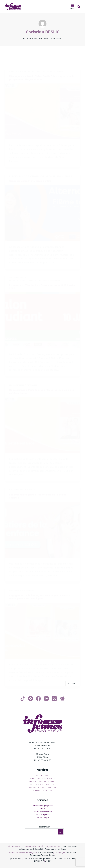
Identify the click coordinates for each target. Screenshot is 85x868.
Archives (62, 849)
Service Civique (42, 818)
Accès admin (51, 849)
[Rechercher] (79, 7)
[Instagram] (31, 699)
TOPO (54, 859)
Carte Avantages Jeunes (42, 806)
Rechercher (44, 827)
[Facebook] (38, 699)
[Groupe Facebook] (62, 699)
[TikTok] (23, 699)
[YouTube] (46, 699)
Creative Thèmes (46, 852)
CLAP (42, 809)
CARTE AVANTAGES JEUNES (36, 859)
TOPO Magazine (42, 815)
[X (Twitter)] (54, 699)
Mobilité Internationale (42, 812)
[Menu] (72, 7)
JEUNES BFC (16, 859)
